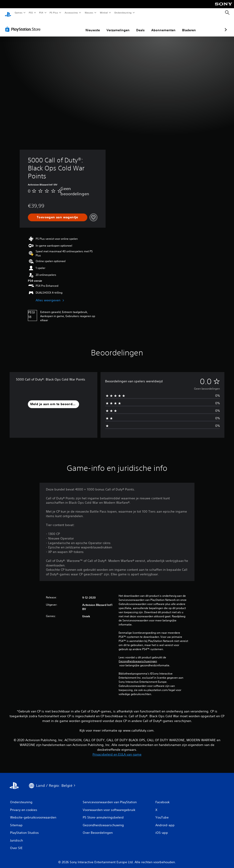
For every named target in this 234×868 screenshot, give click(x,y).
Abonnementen (139, 26)
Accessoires (71, 13)
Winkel (104, 13)
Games (18, 13)
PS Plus (54, 13)
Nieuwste (68, 26)
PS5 (31, 13)
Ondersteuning (123, 13)
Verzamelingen (94, 26)
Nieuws (89, 13)
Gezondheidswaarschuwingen (138, 657)
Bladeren (165, 26)
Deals (116, 26)
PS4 (41, 13)
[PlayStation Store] (24, 25)
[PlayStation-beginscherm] (8, 13)
